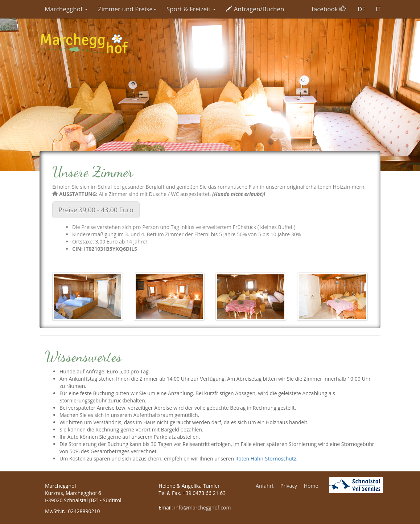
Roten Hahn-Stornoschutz (266, 458)
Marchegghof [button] (66, 9)
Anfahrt (265, 486)
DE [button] (362, 9)
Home (311, 486)
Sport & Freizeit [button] (191, 9)
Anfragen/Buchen (255, 9)
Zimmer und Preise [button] (127, 9)
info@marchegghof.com (202, 507)
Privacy (289, 486)
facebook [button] (329, 9)
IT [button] (378, 9)
